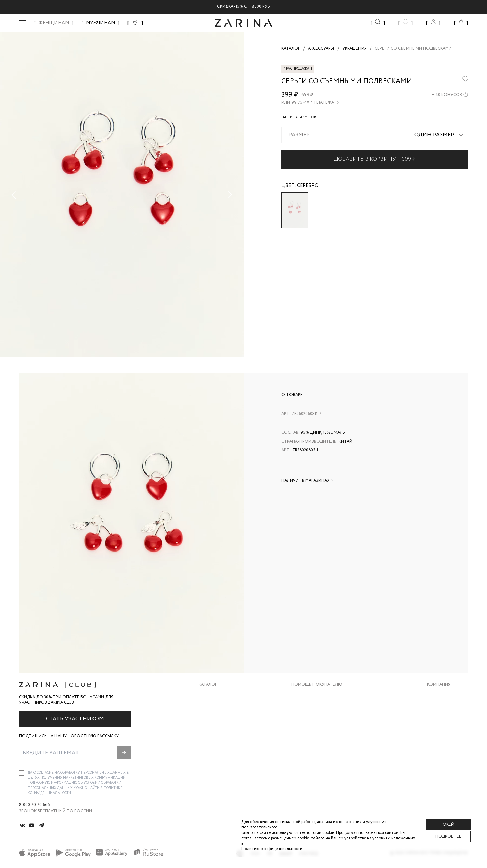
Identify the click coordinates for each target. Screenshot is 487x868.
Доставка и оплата (314, 695)
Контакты (439, 722)
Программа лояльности (319, 736)
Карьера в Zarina (445, 709)
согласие (45, 773)
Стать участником (75, 719)
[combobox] (375, 135)
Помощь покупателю (317, 685)
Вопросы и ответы (313, 722)
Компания (439, 685)
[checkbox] (22, 773)
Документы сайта (312, 763)
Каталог (208, 685)
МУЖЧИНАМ (100, 23)
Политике (113, 788)
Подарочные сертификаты (322, 749)
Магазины (438, 749)
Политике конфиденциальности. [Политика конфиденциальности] (272, 849)
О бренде (437, 695)
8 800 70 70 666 (34, 805)
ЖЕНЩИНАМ (54, 23)
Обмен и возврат (310, 709)
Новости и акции (448, 736)
